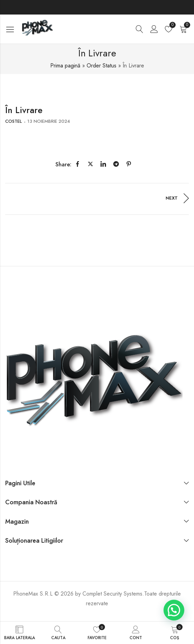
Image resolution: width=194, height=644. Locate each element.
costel (14, 121)
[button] (174, 610)
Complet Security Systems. (113, 594)
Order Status (102, 66)
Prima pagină (65, 66)
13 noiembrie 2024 (49, 121)
